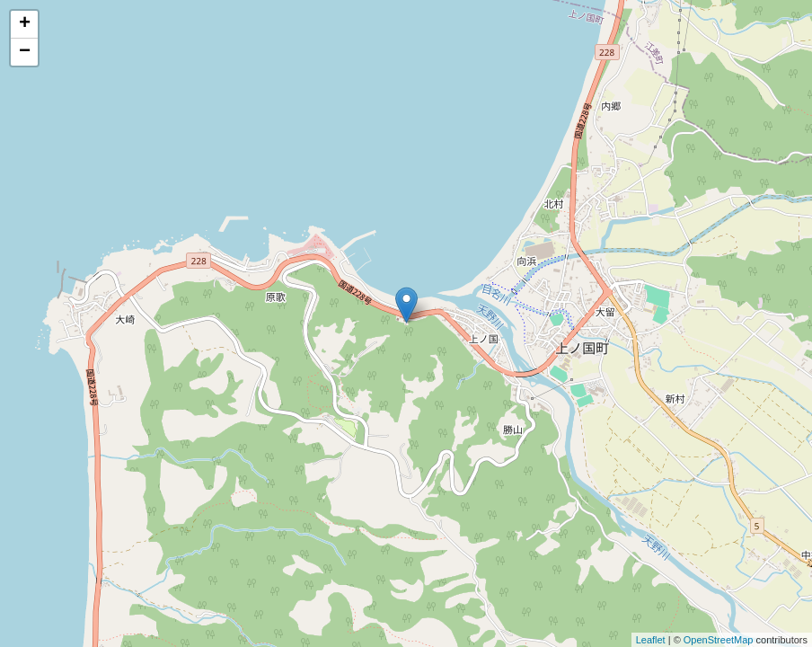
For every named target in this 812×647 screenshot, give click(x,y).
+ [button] (25, 24)
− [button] (25, 52)
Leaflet (651, 640)
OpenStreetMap (719, 640)
